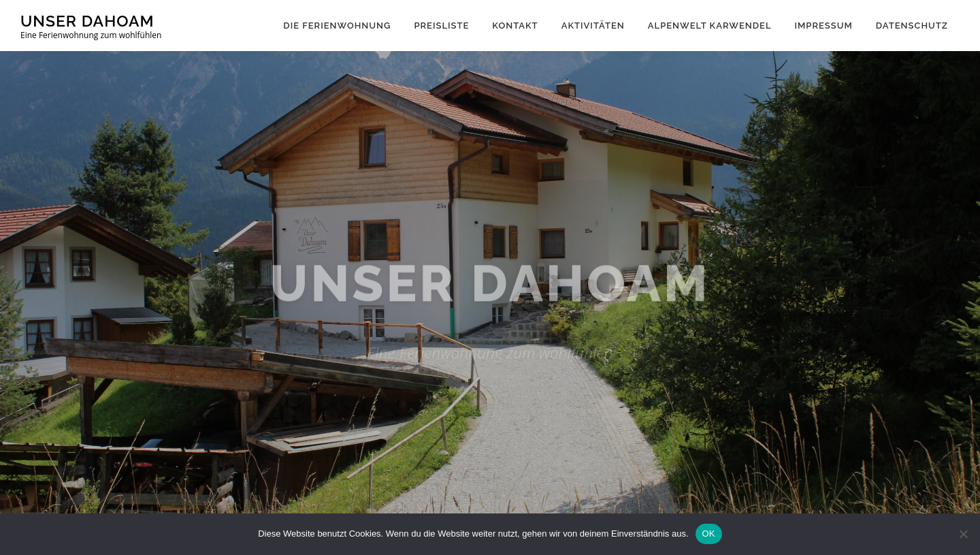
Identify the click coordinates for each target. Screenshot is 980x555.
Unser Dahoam (87, 21)
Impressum (823, 26)
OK (709, 534)
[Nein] (963, 534)
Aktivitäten (593, 26)
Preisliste (441, 26)
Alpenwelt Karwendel (710, 26)
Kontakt (515, 26)
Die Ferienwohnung (337, 26)
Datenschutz (912, 26)
